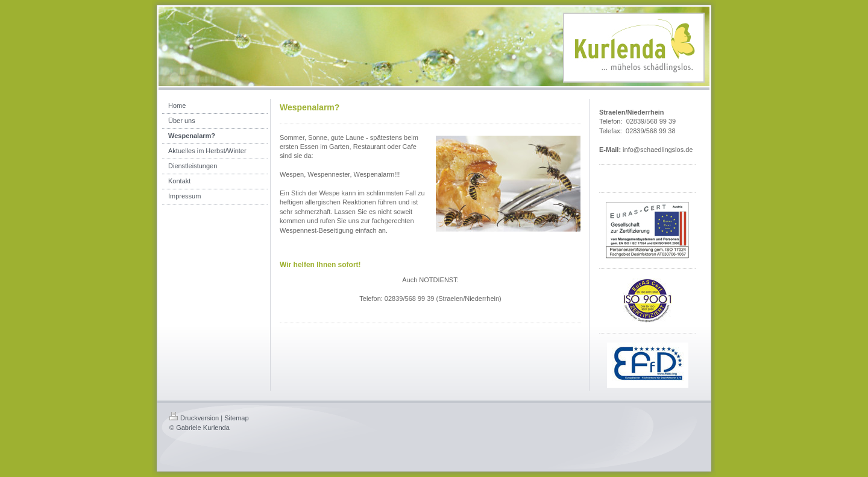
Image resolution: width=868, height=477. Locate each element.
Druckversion (194, 418)
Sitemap (236, 418)
